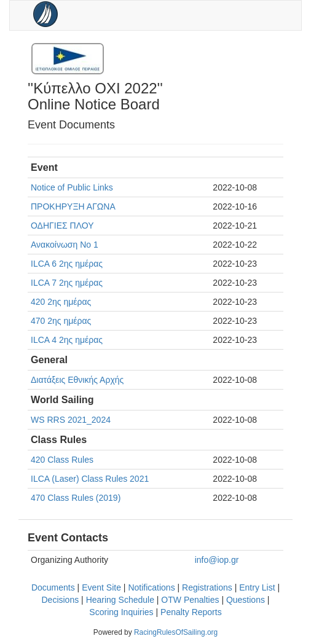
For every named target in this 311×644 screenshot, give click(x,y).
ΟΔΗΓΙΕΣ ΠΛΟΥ (62, 226)
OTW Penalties (190, 600)
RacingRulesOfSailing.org (176, 632)
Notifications (151, 587)
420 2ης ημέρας (61, 302)
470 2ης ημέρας (61, 321)
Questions (246, 600)
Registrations (207, 587)
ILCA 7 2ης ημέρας (67, 283)
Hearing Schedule (120, 600)
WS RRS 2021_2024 (71, 420)
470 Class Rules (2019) (76, 498)
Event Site (101, 587)
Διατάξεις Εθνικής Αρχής (77, 380)
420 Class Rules (62, 460)
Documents (53, 587)
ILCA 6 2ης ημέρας (67, 264)
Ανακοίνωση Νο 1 (65, 245)
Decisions (61, 600)
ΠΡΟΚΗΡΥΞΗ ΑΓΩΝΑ (73, 206)
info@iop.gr (217, 560)
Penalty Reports (191, 612)
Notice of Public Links (72, 187)
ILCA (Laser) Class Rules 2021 (90, 479)
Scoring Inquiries (121, 612)
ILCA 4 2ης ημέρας (67, 340)
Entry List (257, 587)
